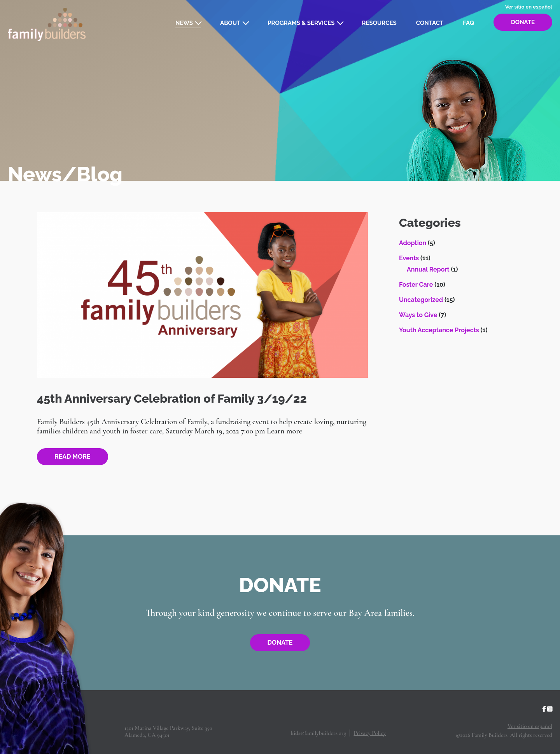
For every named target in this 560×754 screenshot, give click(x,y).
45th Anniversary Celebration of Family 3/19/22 (172, 399)
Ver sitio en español (529, 7)
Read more (73, 457)
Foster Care (416, 285)
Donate (523, 22)
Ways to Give (418, 315)
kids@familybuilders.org (318, 733)
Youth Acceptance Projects (439, 330)
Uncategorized (421, 300)
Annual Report (428, 269)
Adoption (413, 243)
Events (409, 258)
